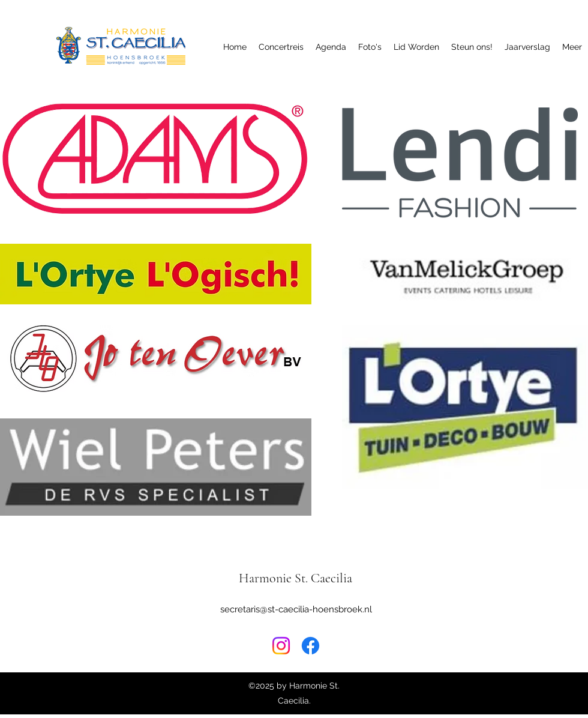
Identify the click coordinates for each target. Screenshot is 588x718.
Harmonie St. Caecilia (295, 578)
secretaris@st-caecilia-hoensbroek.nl (296, 609)
